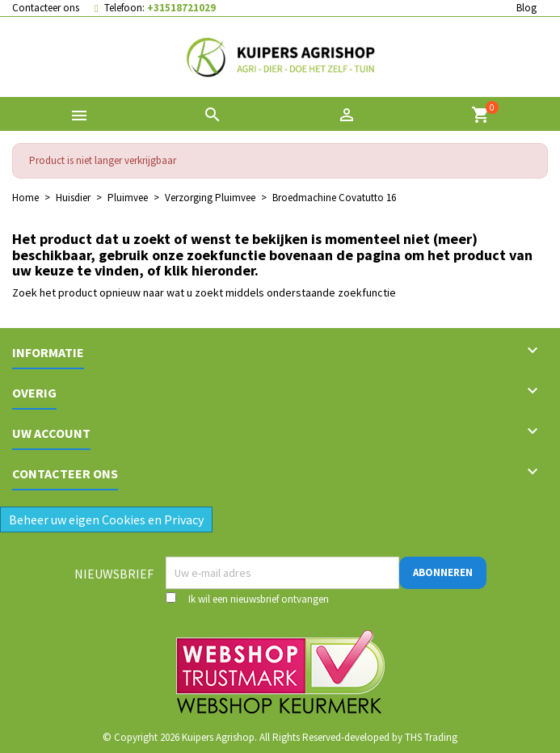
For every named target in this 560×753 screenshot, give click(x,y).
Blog (526, 8)
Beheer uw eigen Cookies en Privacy (106, 520)
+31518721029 (181, 8)
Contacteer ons (46, 8)
